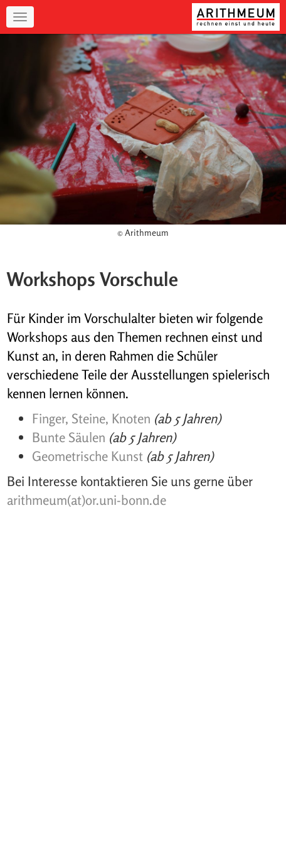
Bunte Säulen (69, 437)
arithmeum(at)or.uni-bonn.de (87, 500)
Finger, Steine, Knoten (91, 418)
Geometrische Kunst (87, 456)
